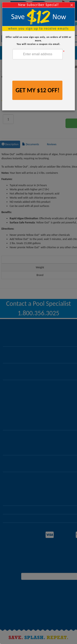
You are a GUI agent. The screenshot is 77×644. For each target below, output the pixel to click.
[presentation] (44, 71)
